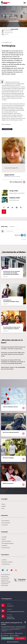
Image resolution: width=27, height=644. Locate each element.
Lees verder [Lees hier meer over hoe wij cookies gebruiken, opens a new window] (10, 631)
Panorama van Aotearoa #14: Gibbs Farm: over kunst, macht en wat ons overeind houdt (13, 354)
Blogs (3, 509)
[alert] (13, 632)
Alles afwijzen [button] (20, 638)
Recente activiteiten (6, 541)
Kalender (3, 506)
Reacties (6, 34)
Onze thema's (5, 525)
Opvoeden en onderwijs (7, 562)
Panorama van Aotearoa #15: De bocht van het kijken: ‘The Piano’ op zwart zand (13, 348)
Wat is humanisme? (6, 523)
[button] (13, 642)
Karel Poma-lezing (5, 548)
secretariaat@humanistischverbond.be (16, 612)
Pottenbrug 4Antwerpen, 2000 (11, 618)
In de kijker (4, 537)
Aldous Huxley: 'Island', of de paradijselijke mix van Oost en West (13, 368)
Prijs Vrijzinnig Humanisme (7, 543)
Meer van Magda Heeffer (16, 182)
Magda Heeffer (15, 29)
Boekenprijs (4, 546)
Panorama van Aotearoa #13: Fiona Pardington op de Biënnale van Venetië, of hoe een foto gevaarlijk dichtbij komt (13, 362)
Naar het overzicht (8, 16)
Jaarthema (4, 560)
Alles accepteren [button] (7, 638)
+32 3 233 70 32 (10, 606)
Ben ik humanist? (5, 521)
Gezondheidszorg (5, 564)
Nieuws (3, 504)
